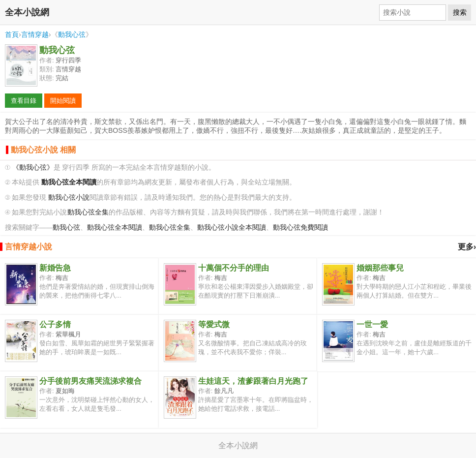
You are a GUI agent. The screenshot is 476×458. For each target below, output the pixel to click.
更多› (467, 247)
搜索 (460, 12)
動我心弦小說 (69, 198)
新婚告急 (55, 268)
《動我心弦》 (33, 168)
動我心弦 (72, 34)
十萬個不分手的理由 (234, 268)
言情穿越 (35, 34)
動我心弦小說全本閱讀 (232, 228)
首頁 (12, 34)
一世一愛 (372, 324)
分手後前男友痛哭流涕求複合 (90, 381)
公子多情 (55, 324)
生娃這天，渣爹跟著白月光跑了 (253, 381)
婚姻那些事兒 (380, 268)
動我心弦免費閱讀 (300, 228)
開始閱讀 (63, 101)
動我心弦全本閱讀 (115, 228)
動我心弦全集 (88, 212)
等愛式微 (214, 324)
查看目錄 (24, 101)
